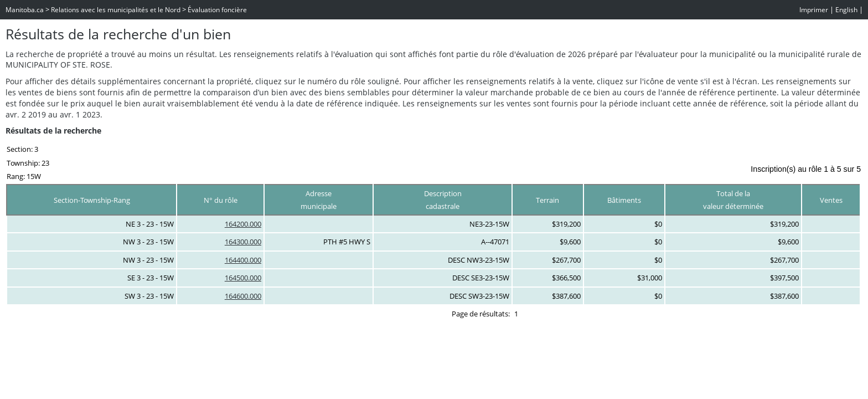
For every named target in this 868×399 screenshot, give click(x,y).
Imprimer (814, 10)
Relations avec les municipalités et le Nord (116, 10)
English (846, 10)
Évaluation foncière (217, 10)
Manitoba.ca (25, 10)
